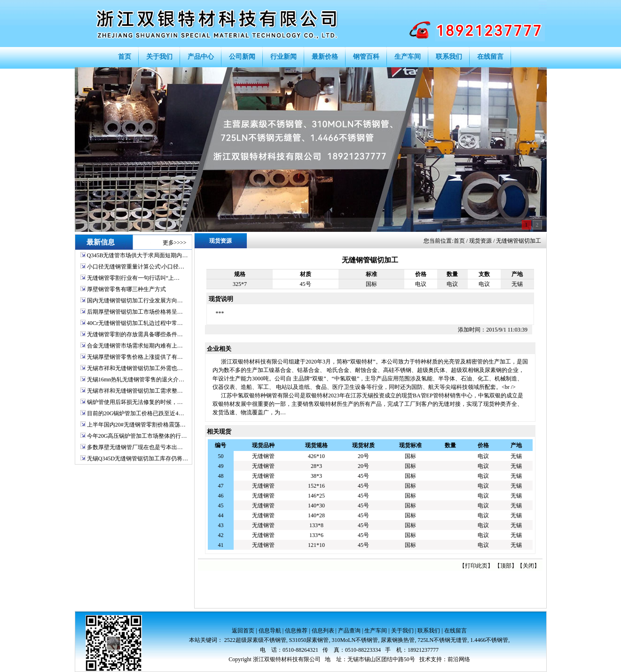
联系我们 (429, 631)
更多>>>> (175, 243)
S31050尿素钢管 (309, 640)
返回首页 (243, 631)
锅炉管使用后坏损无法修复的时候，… (135, 402)
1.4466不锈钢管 (489, 640)
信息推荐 (296, 631)
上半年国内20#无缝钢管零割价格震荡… (136, 425)
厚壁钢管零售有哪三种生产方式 (126, 289)
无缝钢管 (263, 456)
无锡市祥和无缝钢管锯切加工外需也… (135, 368)
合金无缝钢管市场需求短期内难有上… (135, 346)
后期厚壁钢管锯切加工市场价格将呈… (135, 312)
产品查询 (349, 631)
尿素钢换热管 (398, 640)
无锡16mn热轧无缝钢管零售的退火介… (136, 379)
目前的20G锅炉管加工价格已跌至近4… (136, 413)
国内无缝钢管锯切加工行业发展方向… (135, 300)
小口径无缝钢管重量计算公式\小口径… (136, 267)
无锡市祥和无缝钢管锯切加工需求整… (135, 391)
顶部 (506, 566)
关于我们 (402, 631)
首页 (459, 241)
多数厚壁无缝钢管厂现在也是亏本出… (135, 447)
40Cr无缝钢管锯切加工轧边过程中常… (135, 323)
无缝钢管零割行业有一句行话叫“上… (133, 278)
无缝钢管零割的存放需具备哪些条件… (135, 334)
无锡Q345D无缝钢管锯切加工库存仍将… (138, 459)
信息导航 (270, 631)
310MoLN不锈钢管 (355, 640)
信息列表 (323, 631)
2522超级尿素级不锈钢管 (255, 640)
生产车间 (376, 631)
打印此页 (476, 566)
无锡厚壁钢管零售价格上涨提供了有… (135, 357)
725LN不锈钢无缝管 (442, 640)
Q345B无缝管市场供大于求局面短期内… (138, 255)
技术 (425, 659)
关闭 (528, 566)
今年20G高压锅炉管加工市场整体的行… (137, 436)
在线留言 (456, 631)
